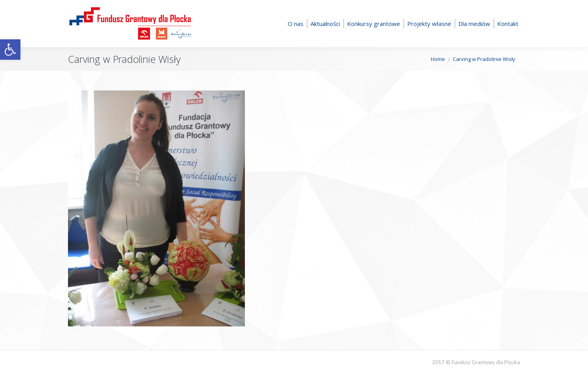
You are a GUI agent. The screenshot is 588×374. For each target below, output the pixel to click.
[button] (10, 50)
